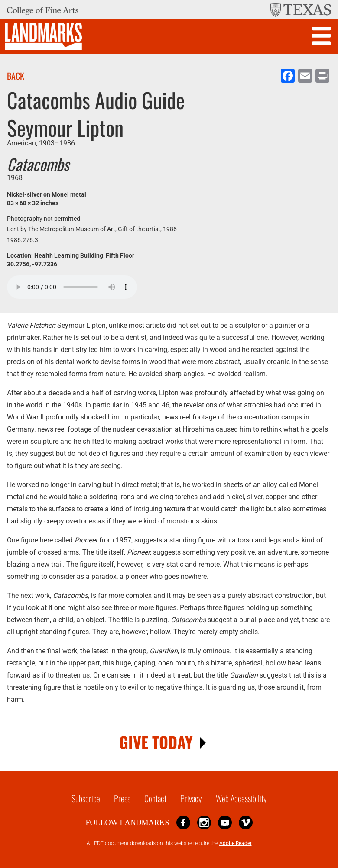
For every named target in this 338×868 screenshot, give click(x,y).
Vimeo (246, 822)
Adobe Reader (236, 843)
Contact (155, 798)
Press (122, 798)
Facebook (183, 822)
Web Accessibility (241, 798)
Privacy (191, 798)
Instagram (204, 822)
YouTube (225, 822)
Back (16, 76)
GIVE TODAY (156, 742)
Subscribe (86, 798)
